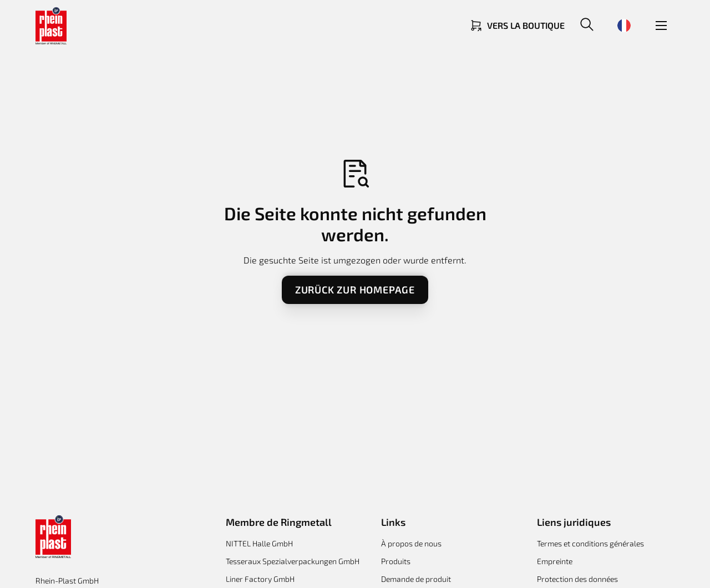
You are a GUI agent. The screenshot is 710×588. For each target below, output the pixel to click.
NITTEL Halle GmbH (259, 543)
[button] (587, 26)
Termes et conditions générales (590, 543)
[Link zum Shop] (517, 26)
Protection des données (577, 579)
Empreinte (555, 561)
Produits (396, 561)
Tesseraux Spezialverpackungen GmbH (293, 561)
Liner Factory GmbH (260, 579)
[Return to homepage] (51, 26)
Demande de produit (416, 579)
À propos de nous (411, 543)
